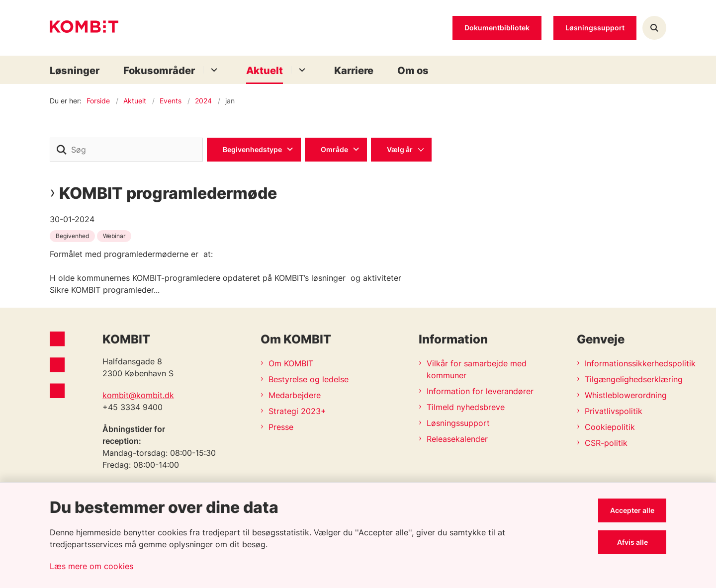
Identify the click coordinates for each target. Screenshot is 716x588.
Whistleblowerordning (626, 395)
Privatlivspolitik (614, 411)
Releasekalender (457, 439)
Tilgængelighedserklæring (626, 379)
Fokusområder (159, 71)
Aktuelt (265, 71)
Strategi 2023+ (297, 411)
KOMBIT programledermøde (168, 193)
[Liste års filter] (401, 150)
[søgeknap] (62, 150)
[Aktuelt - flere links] (301, 70)
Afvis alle (632, 542)
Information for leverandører (480, 391)
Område (334, 149)
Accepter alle (632, 510)
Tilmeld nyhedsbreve (466, 407)
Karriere (354, 71)
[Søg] (126, 150)
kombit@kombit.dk (138, 395)
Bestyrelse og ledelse (309, 379)
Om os (413, 71)
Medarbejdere (295, 395)
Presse (281, 427)
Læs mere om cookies (91, 566)
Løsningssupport (458, 423)
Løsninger (75, 71)
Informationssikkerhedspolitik (626, 363)
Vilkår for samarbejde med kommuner (477, 369)
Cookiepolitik (610, 427)
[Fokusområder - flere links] (213, 70)
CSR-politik (606, 443)
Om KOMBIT (291, 363)
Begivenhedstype (252, 149)
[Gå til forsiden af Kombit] (84, 28)
